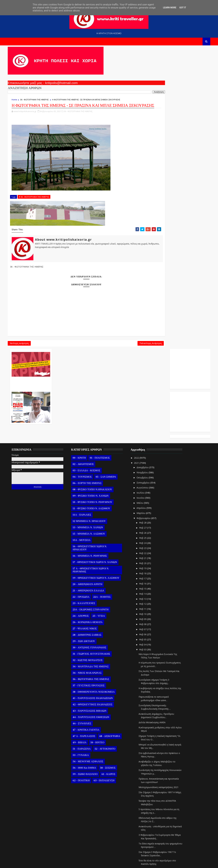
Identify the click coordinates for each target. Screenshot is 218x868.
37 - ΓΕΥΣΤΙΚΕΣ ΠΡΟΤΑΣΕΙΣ (93, 621)
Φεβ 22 (148, 488)
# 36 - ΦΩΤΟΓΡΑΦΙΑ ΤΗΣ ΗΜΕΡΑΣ (39, 216)
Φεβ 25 (148, 473)
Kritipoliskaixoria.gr (87, 863)
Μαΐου (145, 438)
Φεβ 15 (148, 524)
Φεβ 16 (148, 519)
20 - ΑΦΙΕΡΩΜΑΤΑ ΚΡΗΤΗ (92, 519)
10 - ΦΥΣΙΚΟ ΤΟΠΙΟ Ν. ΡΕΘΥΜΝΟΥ (97, 437)
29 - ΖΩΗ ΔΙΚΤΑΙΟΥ (89, 576)
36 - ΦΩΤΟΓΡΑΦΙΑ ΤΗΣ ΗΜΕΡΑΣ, (83, 131)
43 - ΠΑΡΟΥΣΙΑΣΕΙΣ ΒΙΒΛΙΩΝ (94, 646)
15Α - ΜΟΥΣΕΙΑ (86, 475)
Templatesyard (48, 863)
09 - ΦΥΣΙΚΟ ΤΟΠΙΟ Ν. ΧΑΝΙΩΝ (95, 431)
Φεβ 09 (148, 554)
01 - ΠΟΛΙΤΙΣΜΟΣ (104, 393)
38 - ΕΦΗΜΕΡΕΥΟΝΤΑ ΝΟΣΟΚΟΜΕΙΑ (98, 627)
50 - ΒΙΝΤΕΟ (102, 678)
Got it (183, 8)
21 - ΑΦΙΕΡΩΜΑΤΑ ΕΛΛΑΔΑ (93, 526)
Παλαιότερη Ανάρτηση (94, 365)
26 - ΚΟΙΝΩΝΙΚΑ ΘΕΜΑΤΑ (92, 557)
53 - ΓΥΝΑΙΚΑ (85, 690)
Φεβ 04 (148, 580)
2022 (141, 393)
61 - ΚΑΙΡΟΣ (113, 709)
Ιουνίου (146, 433)
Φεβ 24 (148, 478)
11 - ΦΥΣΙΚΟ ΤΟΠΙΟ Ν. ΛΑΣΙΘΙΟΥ (96, 444)
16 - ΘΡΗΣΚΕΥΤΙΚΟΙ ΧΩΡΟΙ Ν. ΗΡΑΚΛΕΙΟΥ (94, 483)
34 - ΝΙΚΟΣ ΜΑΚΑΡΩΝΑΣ (92, 608)
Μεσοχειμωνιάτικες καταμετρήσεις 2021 (163, 722)
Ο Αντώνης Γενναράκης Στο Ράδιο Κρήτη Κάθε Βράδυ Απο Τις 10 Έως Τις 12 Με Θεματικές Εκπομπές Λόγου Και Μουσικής (131, 85)
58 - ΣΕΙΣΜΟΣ (112, 703)
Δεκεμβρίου (148, 403)
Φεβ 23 (148, 483)
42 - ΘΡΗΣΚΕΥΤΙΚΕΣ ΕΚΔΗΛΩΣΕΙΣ (97, 640)
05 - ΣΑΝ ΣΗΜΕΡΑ (110, 412)
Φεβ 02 (148, 829)
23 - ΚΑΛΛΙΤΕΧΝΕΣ (89, 538)
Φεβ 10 (148, 549)
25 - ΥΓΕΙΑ (103, 551)
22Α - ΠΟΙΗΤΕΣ (107, 532)
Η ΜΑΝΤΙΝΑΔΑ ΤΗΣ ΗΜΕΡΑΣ (158, 823)
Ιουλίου (146, 428)
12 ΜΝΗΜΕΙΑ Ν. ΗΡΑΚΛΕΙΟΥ (94, 456)
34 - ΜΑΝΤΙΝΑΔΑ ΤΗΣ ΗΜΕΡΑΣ (95, 602)
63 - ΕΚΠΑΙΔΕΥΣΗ (109, 716)
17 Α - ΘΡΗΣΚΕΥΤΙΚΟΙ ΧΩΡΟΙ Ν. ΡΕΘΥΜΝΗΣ (96, 505)
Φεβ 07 (148, 564)
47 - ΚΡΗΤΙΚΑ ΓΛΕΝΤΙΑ (91, 665)
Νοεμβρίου (147, 408)
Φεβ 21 (148, 493)
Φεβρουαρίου (149, 453)
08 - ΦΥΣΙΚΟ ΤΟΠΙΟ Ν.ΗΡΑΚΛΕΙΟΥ (97, 425)
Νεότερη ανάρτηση (24, 365)
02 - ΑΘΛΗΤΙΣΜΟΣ (88, 399)
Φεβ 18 (148, 509)
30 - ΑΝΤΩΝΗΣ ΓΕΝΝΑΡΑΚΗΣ (94, 583)
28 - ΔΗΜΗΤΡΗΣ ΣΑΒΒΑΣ (92, 570)
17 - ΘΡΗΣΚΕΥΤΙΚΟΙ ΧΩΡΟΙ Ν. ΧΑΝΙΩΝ (100, 497)
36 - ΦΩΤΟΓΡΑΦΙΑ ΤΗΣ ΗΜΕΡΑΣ (39, 104)
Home (19, 104)
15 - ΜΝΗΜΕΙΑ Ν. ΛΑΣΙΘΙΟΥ (94, 469)
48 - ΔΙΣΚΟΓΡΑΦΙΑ (114, 671)
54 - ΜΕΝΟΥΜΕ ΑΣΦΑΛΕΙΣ (93, 697)
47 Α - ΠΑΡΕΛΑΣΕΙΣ (89, 671)
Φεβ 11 (148, 544)
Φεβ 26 (148, 468)
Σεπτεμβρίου (148, 418)
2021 (141, 398)
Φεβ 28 (148, 458)
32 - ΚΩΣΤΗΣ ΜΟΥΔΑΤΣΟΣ (92, 595)
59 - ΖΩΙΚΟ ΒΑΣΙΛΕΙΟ (90, 709)
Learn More (170, 8)
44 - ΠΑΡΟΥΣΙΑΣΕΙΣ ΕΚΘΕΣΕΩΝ (96, 652)
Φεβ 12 (148, 539)
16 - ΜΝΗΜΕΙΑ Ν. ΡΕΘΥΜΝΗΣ (94, 491)
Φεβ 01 (148, 834)
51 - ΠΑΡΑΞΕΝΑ (86, 684)
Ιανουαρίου (147, 840)
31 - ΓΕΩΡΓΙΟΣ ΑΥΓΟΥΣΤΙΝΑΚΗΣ (96, 589)
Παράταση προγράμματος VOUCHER (161, 813)
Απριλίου (146, 443)
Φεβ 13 (148, 534)
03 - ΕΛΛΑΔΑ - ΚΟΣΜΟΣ (91, 406)
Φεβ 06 (148, 570)
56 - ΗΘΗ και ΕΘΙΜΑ (89, 703)
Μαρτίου (146, 448)
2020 (141, 846)
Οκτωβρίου (147, 413)
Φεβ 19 (148, 503)
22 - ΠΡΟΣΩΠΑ (86, 532)
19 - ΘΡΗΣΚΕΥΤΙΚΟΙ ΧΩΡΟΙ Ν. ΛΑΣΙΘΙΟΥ (101, 513)
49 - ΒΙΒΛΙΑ (84, 678)
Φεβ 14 (148, 529)
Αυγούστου (147, 423)
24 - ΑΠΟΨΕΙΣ (85, 551)
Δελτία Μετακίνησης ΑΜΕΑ (157, 658)
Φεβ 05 (148, 575)
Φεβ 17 (148, 514)
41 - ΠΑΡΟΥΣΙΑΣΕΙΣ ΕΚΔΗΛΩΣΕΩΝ (97, 633)
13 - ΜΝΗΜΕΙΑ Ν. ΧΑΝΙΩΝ (93, 463)
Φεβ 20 (148, 498)
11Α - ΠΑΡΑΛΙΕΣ (87, 450)
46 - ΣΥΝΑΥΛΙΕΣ (87, 659)
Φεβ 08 (148, 559)
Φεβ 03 (148, 585)
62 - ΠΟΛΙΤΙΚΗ (86, 716)
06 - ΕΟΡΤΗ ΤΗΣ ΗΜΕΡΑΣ (92, 418)
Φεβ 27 (148, 463)
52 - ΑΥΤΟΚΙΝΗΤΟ (110, 684)
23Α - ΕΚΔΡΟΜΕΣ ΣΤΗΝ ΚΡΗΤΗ (95, 545)
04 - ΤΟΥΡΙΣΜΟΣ (87, 412)
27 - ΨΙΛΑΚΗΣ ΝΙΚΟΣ (89, 564)
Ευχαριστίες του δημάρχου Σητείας (161, 818)
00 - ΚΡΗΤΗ (84, 393)
